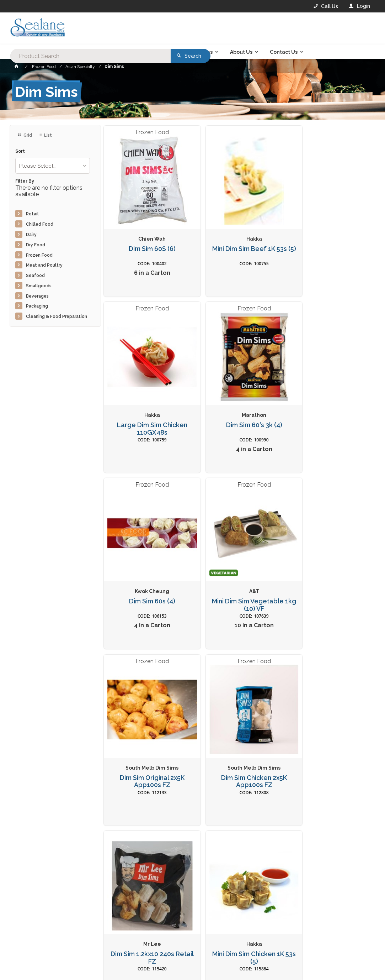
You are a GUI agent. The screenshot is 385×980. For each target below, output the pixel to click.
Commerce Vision (51, 973)
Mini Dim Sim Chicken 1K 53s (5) (147, 738)
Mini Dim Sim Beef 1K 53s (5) (238, 241)
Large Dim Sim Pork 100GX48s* (330, 738)
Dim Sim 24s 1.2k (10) (238, 735)
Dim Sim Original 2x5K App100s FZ (147, 573)
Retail (32, 214)
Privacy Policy (227, 847)
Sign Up (352, 832)
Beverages (37, 296)
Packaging (37, 306)
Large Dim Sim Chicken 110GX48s (330, 241)
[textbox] (164, 28)
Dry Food (36, 245)
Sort (20, 151)
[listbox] (53, 166)
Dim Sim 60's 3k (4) (147, 403)
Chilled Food (40, 224)
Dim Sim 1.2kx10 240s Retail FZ (330, 573)
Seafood (35, 276)
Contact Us (29, 946)
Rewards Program (288, 947)
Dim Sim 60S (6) (147, 237)
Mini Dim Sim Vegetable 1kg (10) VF (330, 407)
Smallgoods (39, 286)
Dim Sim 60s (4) (238, 403)
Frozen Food (39, 255)
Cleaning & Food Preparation (57, 316)
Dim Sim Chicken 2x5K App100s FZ (238, 573)
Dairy (31, 235)
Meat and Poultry (44, 265)
